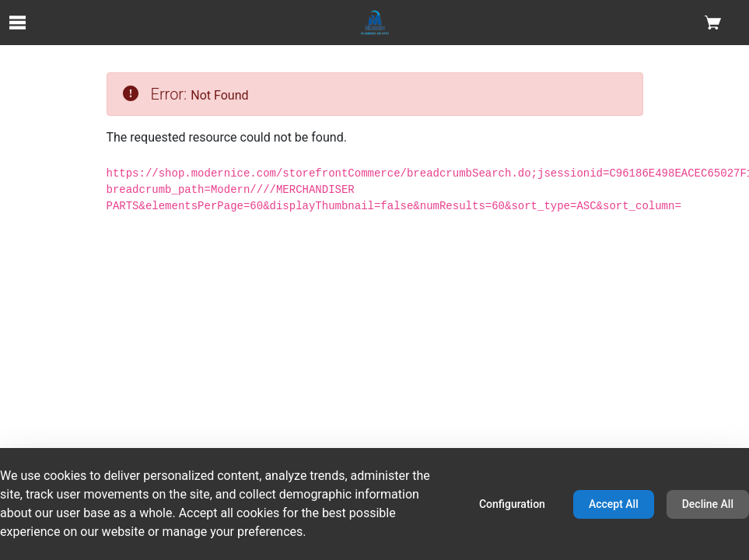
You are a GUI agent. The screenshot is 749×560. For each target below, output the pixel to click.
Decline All (708, 504)
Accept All (614, 504)
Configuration (512, 504)
